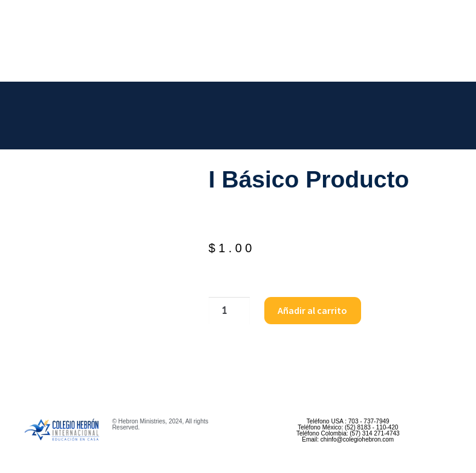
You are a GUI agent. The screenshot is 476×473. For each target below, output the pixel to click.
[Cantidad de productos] (229, 311)
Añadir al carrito (312, 310)
